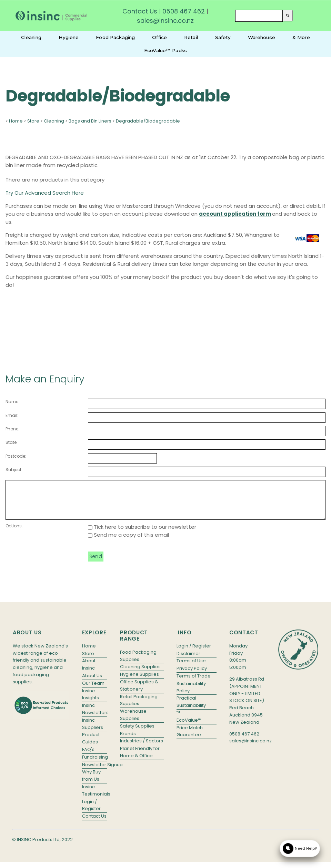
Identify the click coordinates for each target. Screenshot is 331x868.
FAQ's (88, 757)
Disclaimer (188, 661)
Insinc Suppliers (93, 731)
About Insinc (89, 672)
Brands (128, 741)
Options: (14, 533)
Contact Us (140, 11)
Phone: (12, 429)
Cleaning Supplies (140, 674)
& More (301, 37)
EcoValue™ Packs (165, 50)
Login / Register (91, 812)
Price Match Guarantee (190, 739)
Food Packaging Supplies (138, 663)
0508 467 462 (184, 11)
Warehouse (262, 37)
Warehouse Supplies (133, 722)
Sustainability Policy (191, 694)
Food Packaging (115, 37)
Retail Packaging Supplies (139, 708)
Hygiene (69, 37)
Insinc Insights (91, 702)
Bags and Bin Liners (90, 121)
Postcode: (16, 456)
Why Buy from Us (91, 783)
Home (16, 121)
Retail (191, 37)
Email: (12, 415)
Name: (12, 402)
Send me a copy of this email (128, 542)
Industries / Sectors (142, 748)
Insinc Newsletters (95, 716)
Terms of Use (191, 668)
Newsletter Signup (95, 772)
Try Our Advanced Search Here (45, 193)
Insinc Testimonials (95, 798)
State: (12, 442)
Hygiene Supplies (139, 681)
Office (159, 37)
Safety (223, 37)
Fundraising (95, 764)
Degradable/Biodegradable (148, 121)
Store (33, 121)
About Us (92, 683)
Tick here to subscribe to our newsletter (142, 534)
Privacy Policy (192, 676)
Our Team (93, 690)
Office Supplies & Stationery (139, 693)
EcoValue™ (189, 727)
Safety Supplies (137, 733)
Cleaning (31, 37)
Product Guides (91, 745)
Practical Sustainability (191, 709)
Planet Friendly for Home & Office (140, 759)
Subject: (14, 470)
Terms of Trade (194, 683)
